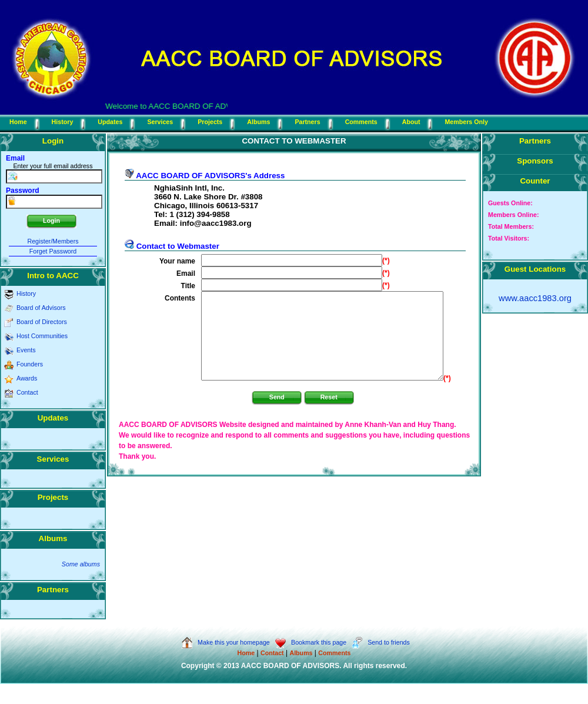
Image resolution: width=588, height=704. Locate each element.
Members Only (466, 122)
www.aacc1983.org (535, 298)
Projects (210, 122)
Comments (361, 122)
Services (160, 122)
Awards (27, 378)
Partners (307, 122)
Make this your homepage (225, 642)
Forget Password (53, 251)
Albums (258, 122)
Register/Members (53, 241)
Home (18, 122)
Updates (110, 122)
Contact (27, 392)
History (63, 122)
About (411, 122)
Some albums (81, 564)
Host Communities (42, 336)
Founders (30, 364)
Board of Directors (42, 322)
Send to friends (380, 642)
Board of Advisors (41, 308)
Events (26, 350)
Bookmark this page (311, 642)
